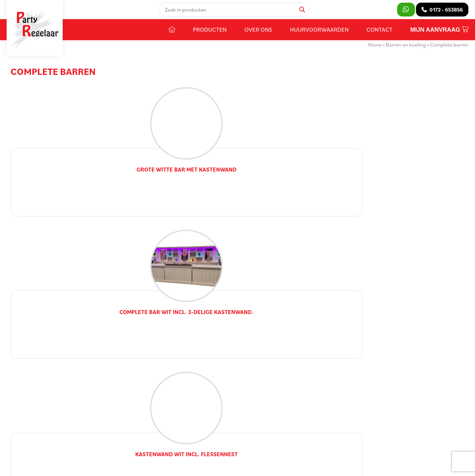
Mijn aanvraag (439, 36)
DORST (248, 466)
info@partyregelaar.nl (50, 434)
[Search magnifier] (305, 13)
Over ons (258, 35)
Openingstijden (195, 404)
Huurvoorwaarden (319, 35)
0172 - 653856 (41, 424)
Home (375, 50)
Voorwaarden (168, 466)
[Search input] (233, 13)
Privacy (195, 466)
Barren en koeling (406, 50)
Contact (380, 35)
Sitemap (140, 466)
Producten (210, 35)
